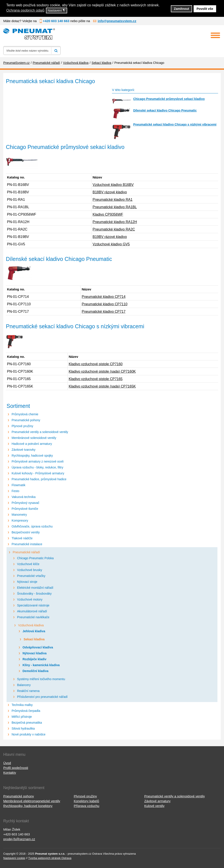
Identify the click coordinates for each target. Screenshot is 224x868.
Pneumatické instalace (27, 544)
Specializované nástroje (33, 605)
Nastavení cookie (14, 858)
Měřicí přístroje (22, 717)
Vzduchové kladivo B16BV (113, 185)
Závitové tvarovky (24, 450)
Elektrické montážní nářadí (35, 588)
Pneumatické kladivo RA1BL (115, 207)
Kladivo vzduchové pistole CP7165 (96, 379)
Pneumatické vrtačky (31, 576)
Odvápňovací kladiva (38, 647)
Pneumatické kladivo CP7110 (104, 304)
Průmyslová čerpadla (26, 711)
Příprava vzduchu (87, 806)
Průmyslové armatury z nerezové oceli (38, 461)
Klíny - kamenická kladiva (41, 665)
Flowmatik (18, 485)
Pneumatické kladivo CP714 (103, 297)
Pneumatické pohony (26, 420)
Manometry (19, 515)
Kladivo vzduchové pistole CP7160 (96, 364)
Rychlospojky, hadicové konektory (28, 806)
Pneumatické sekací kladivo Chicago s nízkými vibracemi (175, 124)
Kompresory (20, 520)
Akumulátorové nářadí (32, 611)
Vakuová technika (24, 497)
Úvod (7, 763)
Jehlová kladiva (34, 631)
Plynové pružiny (22, 426)
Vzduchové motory (30, 599)
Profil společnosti (16, 768)
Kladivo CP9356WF (108, 214)
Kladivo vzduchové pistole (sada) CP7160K (102, 371)
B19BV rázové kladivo (110, 237)
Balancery (24, 685)
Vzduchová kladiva (31, 625)
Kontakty (10, 773)
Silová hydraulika (23, 728)
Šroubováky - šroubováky (34, 594)
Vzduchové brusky (30, 570)
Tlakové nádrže (22, 538)
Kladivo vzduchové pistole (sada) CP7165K (102, 386)
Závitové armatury (157, 801)
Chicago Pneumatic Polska (35, 558)
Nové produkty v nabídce (29, 734)
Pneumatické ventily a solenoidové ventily (40, 432)
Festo (15, 491)
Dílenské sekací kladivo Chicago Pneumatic (165, 110)
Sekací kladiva (34, 639)
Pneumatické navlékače (33, 617)
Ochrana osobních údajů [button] (25, 10)
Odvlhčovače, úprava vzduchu (32, 526)
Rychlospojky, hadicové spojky (32, 456)
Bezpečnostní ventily (26, 532)
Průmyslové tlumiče (25, 509)
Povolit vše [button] (205, 9)
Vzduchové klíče (28, 564)
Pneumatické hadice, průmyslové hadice (39, 479)
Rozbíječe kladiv (34, 659)
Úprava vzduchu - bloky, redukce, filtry (37, 467)
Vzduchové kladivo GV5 (111, 244)
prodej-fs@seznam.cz (19, 839)
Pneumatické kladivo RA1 (112, 200)
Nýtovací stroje (27, 582)
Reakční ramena (28, 691)
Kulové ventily (154, 806)
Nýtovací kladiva (35, 653)
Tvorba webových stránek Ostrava (50, 858)
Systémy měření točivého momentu (41, 679)
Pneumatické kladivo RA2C (114, 229)
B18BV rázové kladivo (110, 192)
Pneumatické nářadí (26, 552)
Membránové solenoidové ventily (34, 438)
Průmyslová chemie (25, 414)
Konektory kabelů (86, 801)
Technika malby (22, 705)
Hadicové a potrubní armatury (32, 444)
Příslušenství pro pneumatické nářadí (42, 697)
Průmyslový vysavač (25, 503)
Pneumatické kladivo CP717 (103, 312)
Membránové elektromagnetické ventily (32, 801)
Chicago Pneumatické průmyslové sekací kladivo (169, 99)
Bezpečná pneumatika (27, 723)
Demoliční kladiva (35, 671)
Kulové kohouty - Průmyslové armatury (38, 473)
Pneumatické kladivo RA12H (115, 222)
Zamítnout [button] (182, 9)
